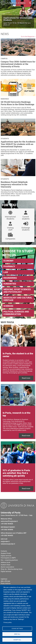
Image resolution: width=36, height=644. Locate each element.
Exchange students (26, 229)
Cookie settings (17, 628)
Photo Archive (6, 584)
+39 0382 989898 (7, 530)
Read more (26, 378)
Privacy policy (8, 622)
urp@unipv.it (5, 541)
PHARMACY (9, 266)
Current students (26, 218)
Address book (5, 562)
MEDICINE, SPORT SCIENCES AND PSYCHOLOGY (17, 291)
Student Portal (6, 553)
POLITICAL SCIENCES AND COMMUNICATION (16, 313)
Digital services (6, 556)
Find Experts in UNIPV (8, 558)
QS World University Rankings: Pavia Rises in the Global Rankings (18, 103)
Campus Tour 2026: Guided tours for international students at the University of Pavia (18, 64)
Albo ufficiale (5, 581)
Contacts (4, 551)
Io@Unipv (4, 579)
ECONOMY (8, 261)
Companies (10, 239)
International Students (10, 218)
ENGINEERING (10, 278)
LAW (6, 272)
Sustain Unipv (6, 565)
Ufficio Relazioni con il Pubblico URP (14, 533)
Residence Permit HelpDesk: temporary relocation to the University (14, 184)
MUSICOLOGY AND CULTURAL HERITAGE (18, 299)
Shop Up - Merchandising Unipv (12, 569)
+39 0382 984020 (7, 524)
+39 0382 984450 (7, 536)
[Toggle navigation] (34, 3)
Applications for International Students (18, 19)
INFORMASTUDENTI (8, 527)
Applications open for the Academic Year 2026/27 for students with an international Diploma (18, 144)
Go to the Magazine (28, 37)
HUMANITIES (10, 284)
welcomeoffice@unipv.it (9, 521)
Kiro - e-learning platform (9, 560)
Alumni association (7, 567)
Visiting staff (10, 229)
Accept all (17, 640)
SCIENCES (8, 306)
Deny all (17, 634)
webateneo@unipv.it (8, 544)
